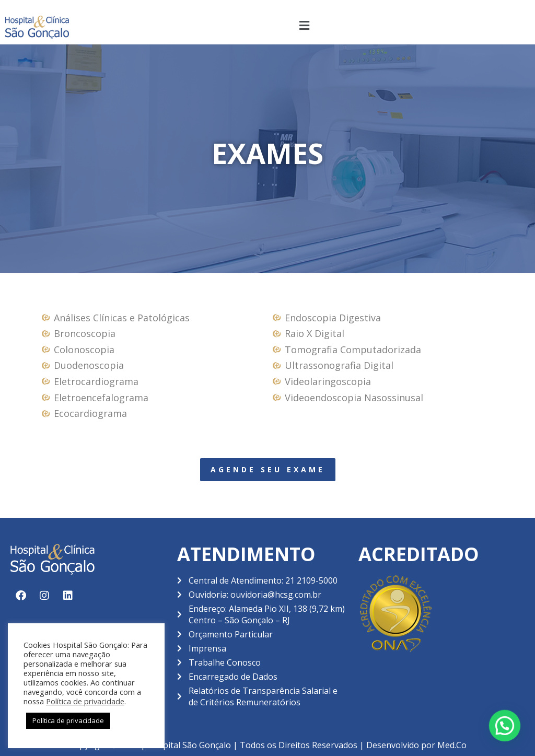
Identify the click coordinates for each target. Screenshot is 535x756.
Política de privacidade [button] (68, 720)
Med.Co (452, 745)
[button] (305, 25)
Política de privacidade (85, 701)
